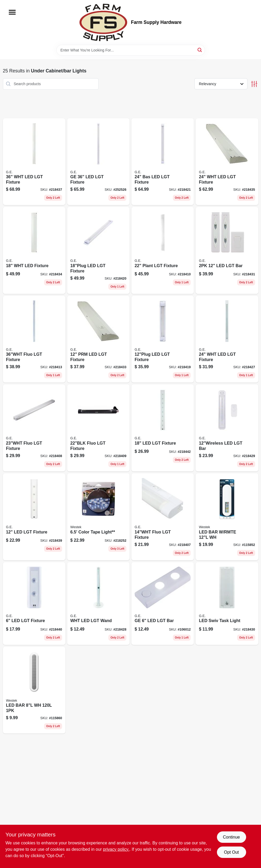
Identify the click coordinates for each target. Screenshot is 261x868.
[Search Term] (131, 50)
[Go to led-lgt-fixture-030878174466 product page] (34, 517)
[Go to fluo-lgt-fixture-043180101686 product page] (163, 517)
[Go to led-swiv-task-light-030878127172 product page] (227, 604)
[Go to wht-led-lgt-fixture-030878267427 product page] (227, 162)
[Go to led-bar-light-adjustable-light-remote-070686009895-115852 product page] (227, 517)
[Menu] (12, 12)
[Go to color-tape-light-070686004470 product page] (98, 517)
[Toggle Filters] (254, 84)
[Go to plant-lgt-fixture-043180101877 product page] (163, 250)
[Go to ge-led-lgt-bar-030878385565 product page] (163, 604)
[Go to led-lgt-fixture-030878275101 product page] (163, 428)
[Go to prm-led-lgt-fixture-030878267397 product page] (98, 339)
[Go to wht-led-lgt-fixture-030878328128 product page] (227, 339)
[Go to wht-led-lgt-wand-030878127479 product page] (98, 604)
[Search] (200, 50)
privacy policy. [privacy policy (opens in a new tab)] (116, 849)
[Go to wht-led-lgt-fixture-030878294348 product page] (34, 162)
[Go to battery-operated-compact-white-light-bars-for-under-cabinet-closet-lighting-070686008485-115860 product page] (34, 690)
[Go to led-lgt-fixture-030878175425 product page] (34, 604)
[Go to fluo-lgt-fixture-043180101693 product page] (34, 428)
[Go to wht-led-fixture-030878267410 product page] (34, 250)
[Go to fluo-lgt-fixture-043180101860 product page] (98, 428)
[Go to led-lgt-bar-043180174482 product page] (227, 428)
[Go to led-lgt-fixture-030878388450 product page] (163, 339)
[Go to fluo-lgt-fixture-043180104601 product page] (34, 339)
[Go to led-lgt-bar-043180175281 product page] (227, 250)
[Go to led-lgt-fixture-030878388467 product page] (98, 250)
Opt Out (231, 852)
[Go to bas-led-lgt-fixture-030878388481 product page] (163, 162)
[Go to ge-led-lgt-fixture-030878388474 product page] (98, 162)
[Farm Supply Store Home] (103, 22)
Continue (231, 837)
